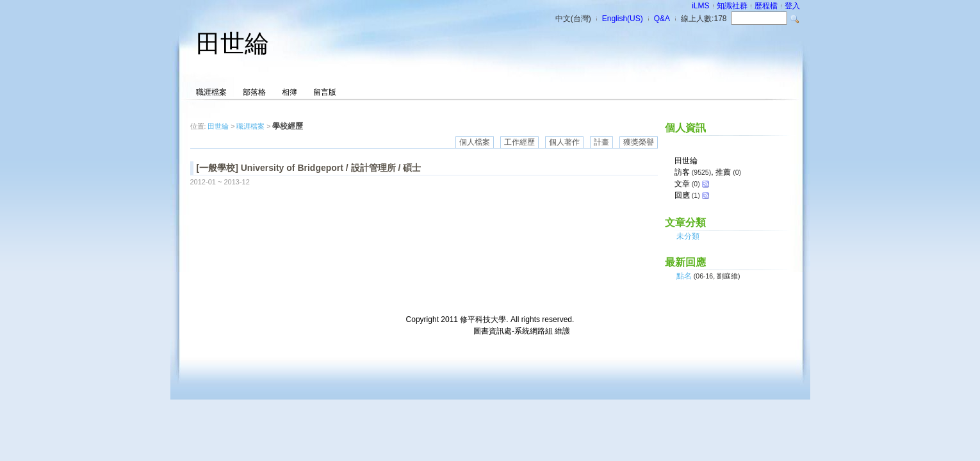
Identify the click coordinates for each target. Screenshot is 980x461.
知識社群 (732, 6)
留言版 (325, 92)
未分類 (688, 236)
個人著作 (564, 142)
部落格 (254, 92)
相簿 (290, 92)
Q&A (662, 19)
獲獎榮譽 (639, 142)
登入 (792, 6)
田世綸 (233, 44)
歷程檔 (766, 6)
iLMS (700, 6)
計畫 (601, 142)
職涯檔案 (211, 92)
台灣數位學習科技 (441, 331)
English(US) (623, 19)
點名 (684, 276)
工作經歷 (519, 142)
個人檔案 (475, 142)
